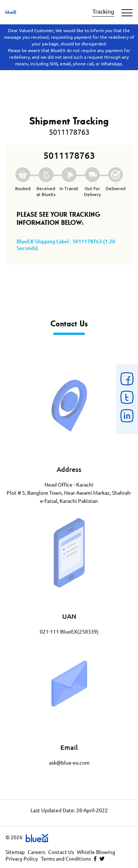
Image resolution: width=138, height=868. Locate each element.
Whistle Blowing (96, 852)
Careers (36, 852)
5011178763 (69, 132)
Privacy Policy (22, 859)
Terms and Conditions (66, 859)
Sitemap (15, 852)
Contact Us (61, 852)
